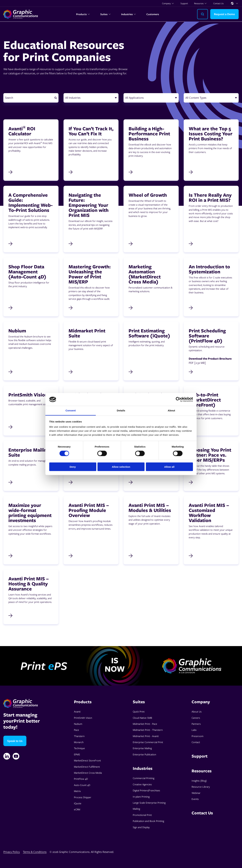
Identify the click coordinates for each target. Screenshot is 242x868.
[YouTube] (16, 756)
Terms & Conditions (35, 852)
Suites (106, 14)
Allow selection (121, 467)
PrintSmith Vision (83, 718)
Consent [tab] (71, 410)
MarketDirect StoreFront (87, 760)
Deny (73, 467)
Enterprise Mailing (142, 748)
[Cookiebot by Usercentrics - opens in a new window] (178, 399)
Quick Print (139, 711)
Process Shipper (83, 797)
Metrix (77, 791)
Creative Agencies (142, 784)
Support (184, 3)
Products (83, 14)
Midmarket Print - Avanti (146, 736)
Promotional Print (142, 815)
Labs (194, 730)
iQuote (78, 803)
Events (195, 799)
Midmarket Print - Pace (145, 724)
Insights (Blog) (199, 781)
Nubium (78, 724)
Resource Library (201, 787)
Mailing (136, 809)
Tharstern (79, 736)
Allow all (169, 467)
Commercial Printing (144, 778)
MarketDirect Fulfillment (87, 767)
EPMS (77, 754)
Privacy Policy (12, 852)
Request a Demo (224, 14)
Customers (153, 14)
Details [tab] (121, 410)
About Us (197, 711)
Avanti (77, 711)
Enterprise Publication (144, 754)
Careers (196, 718)
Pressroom (197, 736)
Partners (196, 724)
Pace (76, 730)
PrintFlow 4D (81, 779)
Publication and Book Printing (148, 821)
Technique (79, 748)
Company (168, 3)
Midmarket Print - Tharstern (148, 730)
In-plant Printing (141, 797)
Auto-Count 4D (82, 785)
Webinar (196, 793)
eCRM (77, 809)
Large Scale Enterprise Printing (149, 803)
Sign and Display (141, 827)
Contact (196, 742)
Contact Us (218, 3)
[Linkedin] (7, 756)
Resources (200, 3)
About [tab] (171, 410)
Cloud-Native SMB (142, 718)
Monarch (79, 742)
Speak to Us (15, 741)
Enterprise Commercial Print (148, 742)
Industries (129, 14)
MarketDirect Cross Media (88, 773)
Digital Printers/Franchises (146, 790)
